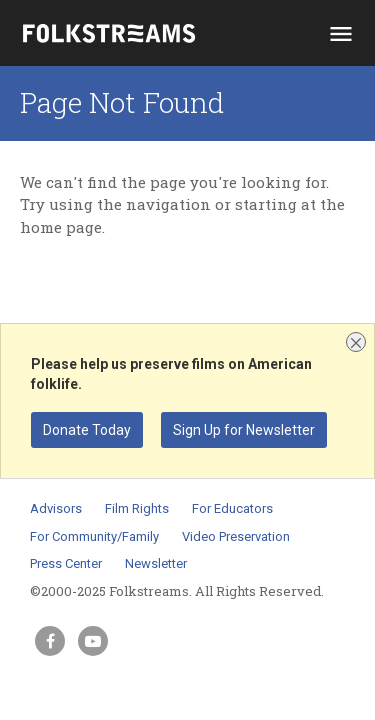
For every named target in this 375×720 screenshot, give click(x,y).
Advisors (56, 508)
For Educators (232, 508)
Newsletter (156, 563)
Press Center (66, 563)
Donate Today (87, 430)
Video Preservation (236, 536)
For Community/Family (94, 536)
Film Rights (137, 508)
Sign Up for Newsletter (244, 430)
